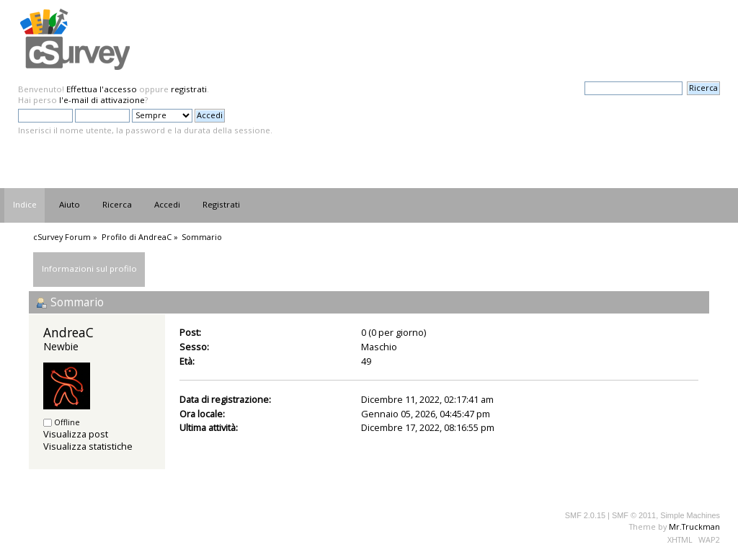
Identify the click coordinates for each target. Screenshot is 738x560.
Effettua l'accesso (102, 89)
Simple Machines (690, 515)
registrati (189, 89)
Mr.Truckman (694, 526)
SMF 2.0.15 (585, 515)
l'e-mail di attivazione (102, 100)
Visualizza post (76, 434)
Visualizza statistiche (88, 446)
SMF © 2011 (634, 515)
